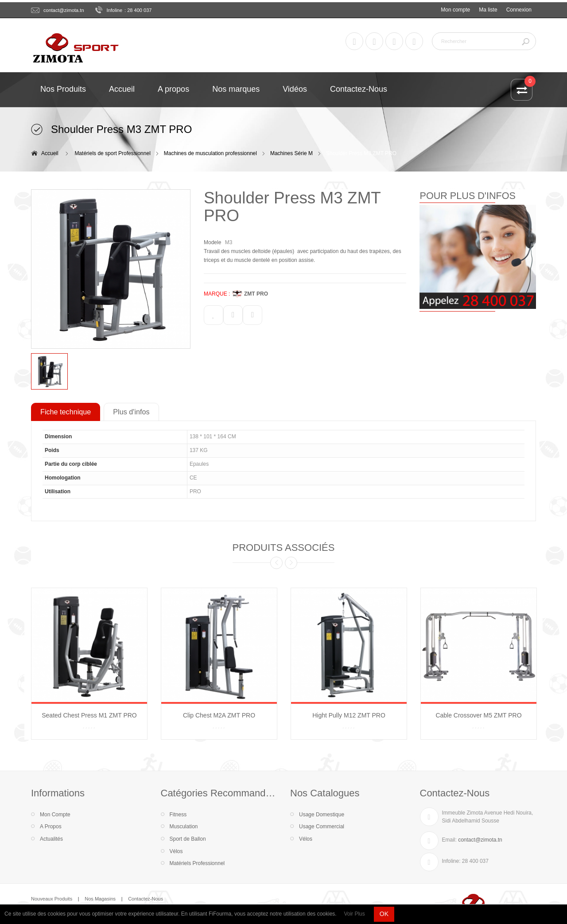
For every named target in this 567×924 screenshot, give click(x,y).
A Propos (51, 827)
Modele (212, 242)
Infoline (115, 10)
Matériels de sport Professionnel (112, 153)
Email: (449, 840)
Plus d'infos (131, 412)
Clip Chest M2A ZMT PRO (219, 715)
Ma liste (488, 10)
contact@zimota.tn (64, 10)
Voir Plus (354, 914)
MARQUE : (217, 294)
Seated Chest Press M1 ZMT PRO (89, 715)
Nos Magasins (100, 899)
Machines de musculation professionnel (210, 153)
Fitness (178, 815)
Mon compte (455, 10)
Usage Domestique (322, 815)
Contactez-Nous (146, 899)
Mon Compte (55, 815)
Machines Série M (291, 153)
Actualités (51, 839)
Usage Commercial (322, 827)
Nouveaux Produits (52, 899)
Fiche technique (66, 412)
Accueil (50, 153)
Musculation (184, 827)
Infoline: (451, 861)
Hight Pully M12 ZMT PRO (349, 715)
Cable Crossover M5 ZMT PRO (478, 715)
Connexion (519, 10)
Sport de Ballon (188, 839)
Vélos (176, 851)
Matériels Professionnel (197, 863)
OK (384, 914)
